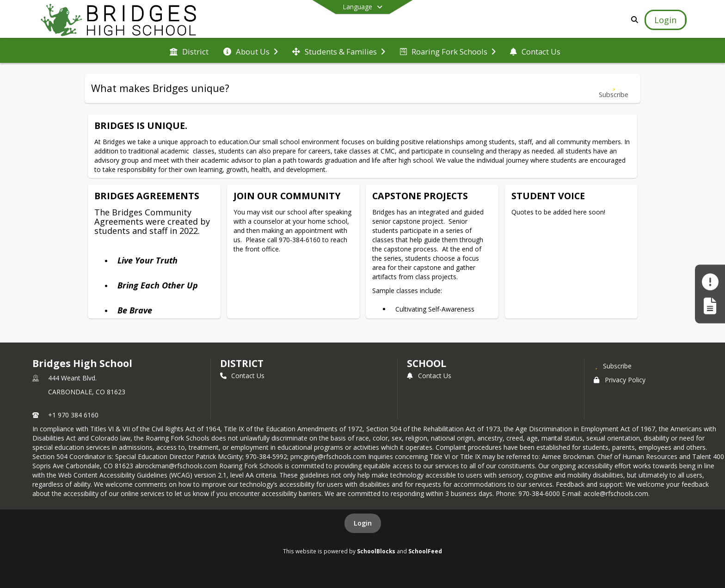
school (427, 363)
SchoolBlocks (376, 551)
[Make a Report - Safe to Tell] (710, 282)
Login (363, 523)
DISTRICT (242, 363)
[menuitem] (189, 51)
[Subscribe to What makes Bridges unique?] (614, 89)
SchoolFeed (425, 551)
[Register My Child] (710, 306)
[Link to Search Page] (633, 20)
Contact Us (242, 376)
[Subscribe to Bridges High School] (613, 366)
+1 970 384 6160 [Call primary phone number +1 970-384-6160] (73, 415)
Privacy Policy (620, 380)
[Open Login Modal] (665, 20)
